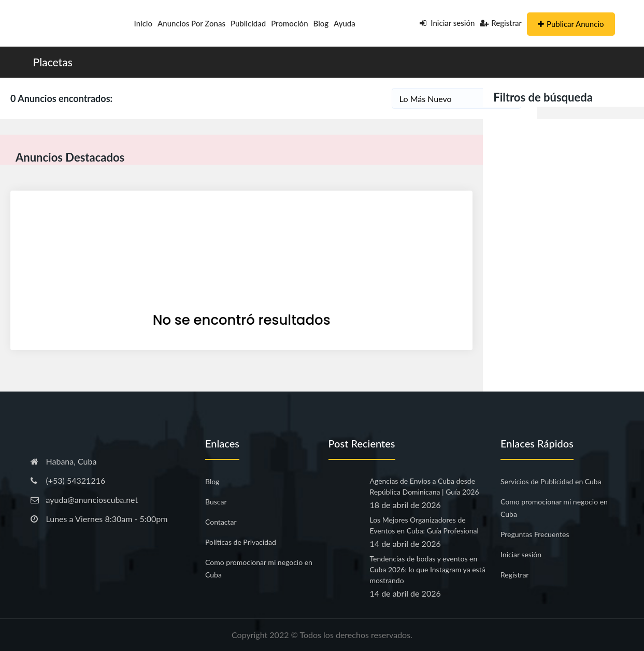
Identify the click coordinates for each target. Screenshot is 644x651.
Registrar (501, 23)
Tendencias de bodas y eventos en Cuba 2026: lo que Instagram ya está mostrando (428, 569)
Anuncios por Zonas (191, 23)
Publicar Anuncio (571, 24)
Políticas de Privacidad (241, 542)
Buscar (216, 502)
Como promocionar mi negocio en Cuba (259, 568)
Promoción (289, 23)
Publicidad (248, 23)
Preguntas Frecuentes (535, 534)
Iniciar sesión (447, 23)
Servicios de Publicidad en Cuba (551, 481)
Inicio (144, 23)
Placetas (53, 62)
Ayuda (345, 23)
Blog (321, 23)
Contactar (221, 522)
